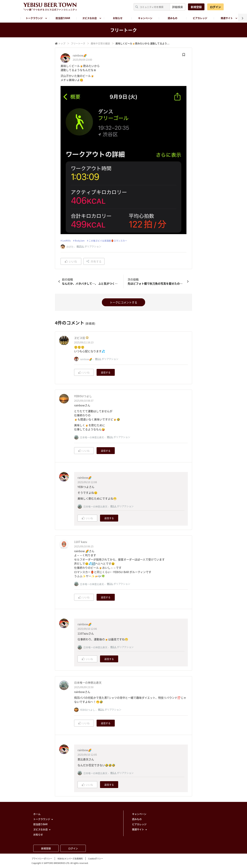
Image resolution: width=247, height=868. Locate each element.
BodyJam (80, 241)
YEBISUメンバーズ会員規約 (70, 859)
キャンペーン (145, 18)
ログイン (215, 7)
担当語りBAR (63, 18)
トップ (62, 43)
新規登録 (196, 7)
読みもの (173, 18)
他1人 (98, 359)
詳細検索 (178, 7)
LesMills (66, 241)
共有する (94, 261)
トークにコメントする (123, 302)
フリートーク (78, 43)
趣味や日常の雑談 (100, 43)
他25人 (80, 246)
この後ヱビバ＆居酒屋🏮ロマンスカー (108, 241)
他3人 (110, 584)
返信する (106, 372)
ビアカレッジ (200, 18)
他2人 (110, 437)
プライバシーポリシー (42, 859)
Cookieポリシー (96, 859)
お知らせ (118, 18)
